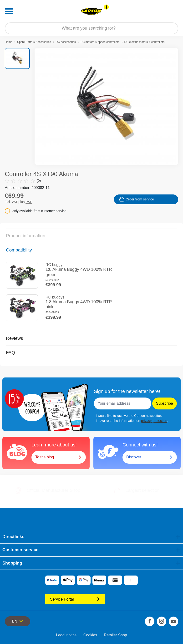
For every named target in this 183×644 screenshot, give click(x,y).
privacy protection (154, 421)
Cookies (90, 635)
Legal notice (66, 635)
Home (9, 42)
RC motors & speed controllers (100, 42)
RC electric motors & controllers (145, 42)
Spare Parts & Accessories (34, 42)
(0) (23, 181)
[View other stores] (106, 7)
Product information (26, 236)
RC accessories (66, 42)
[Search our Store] (91, 28)
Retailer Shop (115, 635)
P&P (29, 202)
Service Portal (75, 599)
